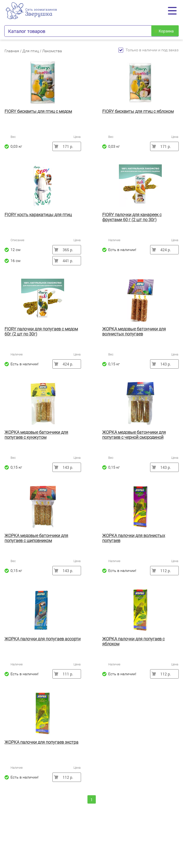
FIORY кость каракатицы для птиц (38, 215)
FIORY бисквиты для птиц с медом (38, 111)
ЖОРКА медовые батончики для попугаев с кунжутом (36, 435)
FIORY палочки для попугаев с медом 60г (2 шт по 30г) (41, 331)
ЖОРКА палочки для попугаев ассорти (43, 639)
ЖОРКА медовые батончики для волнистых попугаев (134, 331)
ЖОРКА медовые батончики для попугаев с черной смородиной (134, 435)
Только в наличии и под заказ (148, 50)
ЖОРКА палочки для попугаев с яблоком (133, 641)
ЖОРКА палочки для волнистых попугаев (134, 538)
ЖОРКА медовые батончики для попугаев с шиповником (36, 538)
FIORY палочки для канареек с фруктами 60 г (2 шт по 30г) (132, 217)
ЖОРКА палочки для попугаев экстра (41, 742)
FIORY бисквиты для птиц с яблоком (138, 111)
